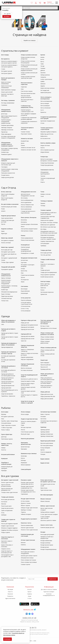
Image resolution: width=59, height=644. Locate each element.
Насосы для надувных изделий (9, 524)
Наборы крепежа (45, 75)
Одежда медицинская (7, 347)
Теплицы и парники (46, 201)
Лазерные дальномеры (7, 125)
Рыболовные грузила (7, 439)
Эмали (23, 282)
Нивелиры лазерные (7, 128)
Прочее (3, 224)
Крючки (43, 450)
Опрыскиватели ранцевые (48, 235)
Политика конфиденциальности (49, 595)
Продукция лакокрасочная (29, 258)
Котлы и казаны (25, 501)
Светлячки (43, 419)
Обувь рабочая (45, 392)
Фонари (43, 532)
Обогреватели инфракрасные (9, 292)
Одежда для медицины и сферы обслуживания (9, 344)
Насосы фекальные (26, 209)
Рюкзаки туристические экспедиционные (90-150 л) (28, 491)
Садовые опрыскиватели (47, 241)
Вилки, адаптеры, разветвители (45, 285)
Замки (3, 231)
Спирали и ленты (6, 549)
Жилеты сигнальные (26, 368)
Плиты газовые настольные (28, 560)
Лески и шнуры (25, 414)
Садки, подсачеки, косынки (8, 425)
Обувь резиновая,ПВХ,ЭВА (48, 396)
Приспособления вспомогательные (6, 486)
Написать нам (28, 609)
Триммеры (43, 246)
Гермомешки (24, 494)
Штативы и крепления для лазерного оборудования (8, 137)
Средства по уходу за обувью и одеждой (27, 402)
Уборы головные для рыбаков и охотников (47, 334)
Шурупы (43, 86)
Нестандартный (45, 90)
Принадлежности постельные (49, 328)
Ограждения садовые (7, 269)
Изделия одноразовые (27, 357)
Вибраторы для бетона (47, 134)
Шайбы (42, 81)
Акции (30, 596)
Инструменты (5, 59)
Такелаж (43, 176)
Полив (3, 209)
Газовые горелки (25, 564)
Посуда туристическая (28, 499)
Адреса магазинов (10, 598)
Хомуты (43, 182)
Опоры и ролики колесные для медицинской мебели (29, 70)
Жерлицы (4, 414)
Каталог (30, 589)
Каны (3, 419)
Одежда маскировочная (8, 386)
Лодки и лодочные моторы (29, 419)
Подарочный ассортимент (29, 519)
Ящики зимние (45, 459)
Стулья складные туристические (45, 517)
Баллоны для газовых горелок (29, 556)
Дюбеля (43, 70)
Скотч (42, 110)
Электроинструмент (7, 73)
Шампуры (4, 515)
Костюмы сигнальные (27, 370)
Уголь (3, 513)
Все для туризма (10, 476)
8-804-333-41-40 (29, 618)
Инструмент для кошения (8, 252)
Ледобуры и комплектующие (6, 463)
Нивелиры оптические (7, 130)
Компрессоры (5, 152)
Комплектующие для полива (9, 207)
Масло (23, 227)
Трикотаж (24, 341)
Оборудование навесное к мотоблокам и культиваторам (49, 232)
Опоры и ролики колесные (29, 55)
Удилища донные (45, 430)
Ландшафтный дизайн (8, 267)
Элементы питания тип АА (28, 148)
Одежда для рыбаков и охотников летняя (7, 383)
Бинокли (23, 543)
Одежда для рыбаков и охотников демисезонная (8, 375)
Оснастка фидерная (46, 452)
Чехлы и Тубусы (5, 430)
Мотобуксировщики (47, 495)
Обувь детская (25, 323)
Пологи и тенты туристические (29, 530)
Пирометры (4, 132)
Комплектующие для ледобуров (7, 467)
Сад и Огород (9, 188)
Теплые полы (5, 301)
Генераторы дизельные (47, 165)
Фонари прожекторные (47, 545)
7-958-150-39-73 (29, 628)
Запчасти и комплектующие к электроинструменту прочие (9, 62)
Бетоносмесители (45, 138)
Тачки (42, 192)
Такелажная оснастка (47, 170)
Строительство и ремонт (15, 51)
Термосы (23, 512)
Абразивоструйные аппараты (48, 132)
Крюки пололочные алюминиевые (6, 87)
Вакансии (10, 594)
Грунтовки (24, 262)
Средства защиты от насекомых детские (7, 552)
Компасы (23, 545)
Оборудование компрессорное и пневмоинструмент (7, 144)
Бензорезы (24, 222)
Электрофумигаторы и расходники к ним (7, 556)
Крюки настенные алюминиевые (6, 83)
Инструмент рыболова (7, 417)
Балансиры (24, 456)
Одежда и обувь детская (29, 320)
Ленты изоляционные (46, 101)
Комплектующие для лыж (47, 527)
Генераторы (44, 157)
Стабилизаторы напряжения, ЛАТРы (27, 107)
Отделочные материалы (27, 275)
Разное (42, 290)
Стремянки (4, 105)
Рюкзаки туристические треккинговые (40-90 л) (27, 483)
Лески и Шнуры (26, 412)
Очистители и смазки (27, 91)
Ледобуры (4, 470)
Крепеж (43, 55)
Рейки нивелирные (6, 134)
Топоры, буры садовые (7, 262)
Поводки (43, 454)
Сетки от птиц (25, 309)
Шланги (3, 211)
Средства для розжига (7, 508)
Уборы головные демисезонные (45, 342)
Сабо (3, 324)
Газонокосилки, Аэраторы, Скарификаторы (48, 217)
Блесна (23, 458)
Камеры (3, 448)
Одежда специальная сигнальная (27, 365)
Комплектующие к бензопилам (29, 224)
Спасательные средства (27, 432)
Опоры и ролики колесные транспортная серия (28, 77)
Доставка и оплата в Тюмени (49, 589)
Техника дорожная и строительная (47, 129)
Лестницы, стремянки (8, 100)
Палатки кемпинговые (27, 525)
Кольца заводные (45, 448)
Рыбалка (6, 408)
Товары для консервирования (49, 272)
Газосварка (4, 167)
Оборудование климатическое (6, 275)
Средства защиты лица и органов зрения (28, 384)
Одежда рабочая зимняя (28, 336)
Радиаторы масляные (7, 296)
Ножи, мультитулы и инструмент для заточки (48, 481)
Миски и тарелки (25, 505)
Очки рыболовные (6, 423)
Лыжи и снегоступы (47, 525)
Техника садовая (46, 210)
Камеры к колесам (45, 194)
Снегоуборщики (45, 243)
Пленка (23, 235)
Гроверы (43, 68)
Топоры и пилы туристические (9, 492)
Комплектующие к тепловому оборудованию (9, 287)
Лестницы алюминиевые (8, 103)
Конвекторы (5, 290)
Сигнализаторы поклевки (48, 412)
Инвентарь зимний (7, 238)
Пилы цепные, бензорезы (29, 217)
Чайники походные (26, 514)
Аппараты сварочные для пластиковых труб (8, 164)
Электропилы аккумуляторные (29, 229)
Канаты (43, 148)
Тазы (42, 268)
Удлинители (44, 294)
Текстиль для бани (46, 255)
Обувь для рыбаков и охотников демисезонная (47, 379)
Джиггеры (4, 437)
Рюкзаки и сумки (26, 480)
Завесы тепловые (6, 278)
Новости (10, 592)
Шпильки (43, 84)
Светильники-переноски (47, 292)
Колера (23, 269)
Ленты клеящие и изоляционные (46, 98)
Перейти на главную (30, 40)
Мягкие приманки (26, 465)
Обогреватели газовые (27, 558)
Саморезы (43, 77)
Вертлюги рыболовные (47, 443)
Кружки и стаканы (26, 503)
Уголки (42, 123)
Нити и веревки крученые (47, 150)
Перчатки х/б (44, 367)
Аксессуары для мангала (8, 499)
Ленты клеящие (45, 103)
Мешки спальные (46, 499)
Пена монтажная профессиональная (26, 97)
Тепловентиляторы (6, 298)
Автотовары (5, 55)
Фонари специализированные (48, 549)
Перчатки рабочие (46, 365)
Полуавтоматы (5, 175)
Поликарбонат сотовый (27, 253)
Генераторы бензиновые (47, 163)
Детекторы (4, 114)
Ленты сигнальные (46, 108)
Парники (43, 203)
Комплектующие (25, 247)
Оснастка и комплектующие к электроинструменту (9, 66)
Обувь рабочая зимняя (47, 399)
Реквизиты (10, 596)
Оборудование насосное (28, 192)
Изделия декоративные (8, 216)
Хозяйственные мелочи (47, 277)
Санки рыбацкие (26, 469)
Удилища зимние (45, 432)
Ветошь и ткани (45, 326)
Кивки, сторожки (45, 414)
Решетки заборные (26, 300)
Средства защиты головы (28, 381)
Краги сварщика (45, 363)
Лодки (23, 425)
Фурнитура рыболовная (48, 441)
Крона (23, 143)
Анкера (42, 57)
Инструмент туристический (10, 480)
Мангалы (4, 504)
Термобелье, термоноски (8, 396)
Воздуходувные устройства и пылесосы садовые (48, 213)
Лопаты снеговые (6, 243)
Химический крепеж (46, 92)
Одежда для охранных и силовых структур (9, 353)
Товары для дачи (45, 270)
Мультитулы (44, 488)
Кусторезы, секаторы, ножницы (49, 222)
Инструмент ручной (7, 71)
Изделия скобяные (7, 229)
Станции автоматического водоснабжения (28, 212)
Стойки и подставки (7, 428)
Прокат (30, 592)
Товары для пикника (7, 497)
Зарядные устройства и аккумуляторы (47, 537)
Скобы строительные (46, 79)
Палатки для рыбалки (28, 439)
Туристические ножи (46, 490)
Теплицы (43, 206)
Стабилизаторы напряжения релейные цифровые (29, 118)
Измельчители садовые (47, 220)
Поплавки (43, 417)
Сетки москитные (26, 306)
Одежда (5, 316)
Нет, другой (7, 14)
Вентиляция (24, 289)
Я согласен (8, 639)
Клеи (22, 89)
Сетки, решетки (26, 298)
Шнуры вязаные (45, 152)
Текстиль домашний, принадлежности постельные (47, 322)
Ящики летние (45, 463)
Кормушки (4, 458)
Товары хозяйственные (48, 259)
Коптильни (4, 502)
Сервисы (30, 594)
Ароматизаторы (25, 447)
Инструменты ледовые (7, 240)
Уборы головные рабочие (48, 348)
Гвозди (42, 66)
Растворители (25, 280)
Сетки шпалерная (26, 311)
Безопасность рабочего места (29, 379)
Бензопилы (24, 220)
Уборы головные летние (47, 339)
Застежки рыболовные (47, 445)
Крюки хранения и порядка (8, 90)
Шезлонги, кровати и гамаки (48, 520)
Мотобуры (43, 229)
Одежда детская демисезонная (29, 325)
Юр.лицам (10, 589)
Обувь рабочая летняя (47, 394)
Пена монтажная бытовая (28, 93)
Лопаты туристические (7, 482)
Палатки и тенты (26, 523)
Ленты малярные (45, 106)
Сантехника (24, 286)
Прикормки (24, 449)
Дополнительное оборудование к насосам (28, 195)
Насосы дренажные (26, 202)
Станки (3, 69)
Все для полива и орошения (10, 204)
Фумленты (43, 112)
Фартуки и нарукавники (27, 359)
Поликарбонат (25, 245)
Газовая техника (25, 132)
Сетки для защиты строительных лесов (26, 303)
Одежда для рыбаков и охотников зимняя (7, 379)
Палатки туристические (27, 528)
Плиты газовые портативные (29, 562)
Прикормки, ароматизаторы (26, 443)
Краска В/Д (24, 271)
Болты (42, 59)
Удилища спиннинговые (47, 436)
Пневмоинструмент (6, 154)
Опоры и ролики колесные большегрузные (28, 62)
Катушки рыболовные (8, 454)
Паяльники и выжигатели (8, 173)
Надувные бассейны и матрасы (10, 530)
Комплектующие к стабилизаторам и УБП (27, 111)
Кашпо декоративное (7, 218)
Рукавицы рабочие (46, 369)
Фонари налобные (45, 543)
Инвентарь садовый (7, 247)
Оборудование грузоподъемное (45, 173)
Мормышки (24, 463)
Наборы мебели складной (47, 512)
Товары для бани (46, 250)
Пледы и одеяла (6, 532)
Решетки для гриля (6, 506)
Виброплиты (44, 136)
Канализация (24, 293)
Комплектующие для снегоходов (27, 535)
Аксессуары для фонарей (47, 534)
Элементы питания (27, 138)
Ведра (42, 262)
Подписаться (53, 579)
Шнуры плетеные (45, 145)
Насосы (23, 430)
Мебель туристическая (48, 506)
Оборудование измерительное (6, 110)
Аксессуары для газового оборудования (28, 553)
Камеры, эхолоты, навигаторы (7, 444)
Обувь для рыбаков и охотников (47, 375)
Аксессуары (5, 412)
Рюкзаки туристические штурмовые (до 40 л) (27, 487)
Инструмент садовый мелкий (9, 258)
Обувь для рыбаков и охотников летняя (46, 386)
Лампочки (43, 288)
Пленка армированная (27, 238)
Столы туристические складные (49, 514)
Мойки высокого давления (48, 225)
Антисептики (24, 260)
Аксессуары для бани (46, 253)
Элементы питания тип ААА (28, 150)
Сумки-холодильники (7, 510)
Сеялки (3, 260)
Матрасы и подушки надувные (9, 528)
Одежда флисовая (6, 388)
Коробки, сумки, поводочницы (9, 421)
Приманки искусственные (29, 453)
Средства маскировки (7, 394)
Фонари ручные (45, 547)
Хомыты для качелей (7, 92)
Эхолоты (4, 450)
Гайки (42, 64)
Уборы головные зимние (47, 337)
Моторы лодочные (26, 427)
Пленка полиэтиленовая (27, 240)
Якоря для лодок (25, 434)
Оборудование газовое (28, 549)
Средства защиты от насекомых (8, 538)
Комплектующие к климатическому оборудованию (6, 282)
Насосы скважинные (26, 207)
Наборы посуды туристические (29, 508)
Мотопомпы (24, 198)
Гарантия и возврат (49, 592)
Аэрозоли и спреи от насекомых (7, 542)
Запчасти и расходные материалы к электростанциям (49, 160)
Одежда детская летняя (27, 329)
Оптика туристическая (28, 540)
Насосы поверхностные (27, 205)
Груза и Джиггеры (7, 434)
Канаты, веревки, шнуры (48, 143)
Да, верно (7, 16)
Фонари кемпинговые (46, 541)
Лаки (22, 273)
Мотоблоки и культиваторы (48, 227)
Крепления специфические (48, 121)
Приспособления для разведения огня (7, 489)
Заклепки (43, 73)
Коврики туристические (8, 526)
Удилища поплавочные (47, 434)
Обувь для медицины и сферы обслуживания (8, 321)
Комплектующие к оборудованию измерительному (6, 121)
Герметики (24, 87)
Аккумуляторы (25, 141)
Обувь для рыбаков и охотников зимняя (46, 383)
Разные (23, 145)
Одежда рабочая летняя (28, 339)
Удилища (43, 427)
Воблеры (23, 460)
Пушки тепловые (6, 294)
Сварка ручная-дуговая (7, 177)
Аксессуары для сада (7, 250)
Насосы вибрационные (27, 200)
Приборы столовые (26, 510)
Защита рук (44, 360)
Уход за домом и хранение (48, 275)
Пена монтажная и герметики (27, 84)
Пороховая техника (26, 134)
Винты (42, 62)
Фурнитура (4, 233)
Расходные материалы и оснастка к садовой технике (48, 238)
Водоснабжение (25, 291)
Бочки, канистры (6, 192)
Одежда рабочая (26, 334)
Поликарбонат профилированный (26, 250)
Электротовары (45, 281)
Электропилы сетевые (27, 231)
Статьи (29, 598)
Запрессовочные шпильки (47, 88)
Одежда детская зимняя (27, 327)
